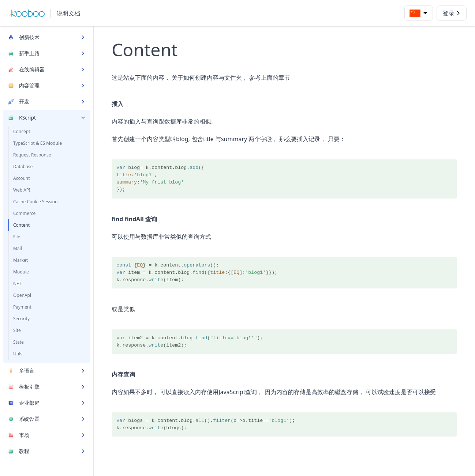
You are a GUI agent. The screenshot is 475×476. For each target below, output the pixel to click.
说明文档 (68, 13)
